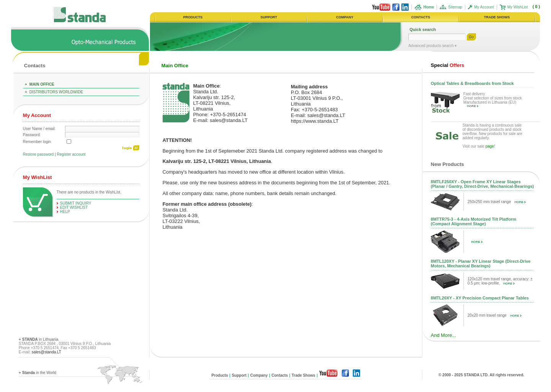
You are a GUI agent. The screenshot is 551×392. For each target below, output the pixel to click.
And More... (443, 335)
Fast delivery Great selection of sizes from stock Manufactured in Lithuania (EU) (493, 100)
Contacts (35, 66)
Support (239, 375)
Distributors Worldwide (56, 92)
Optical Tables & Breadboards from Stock (472, 83)
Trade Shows (303, 375)
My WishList (518, 7)
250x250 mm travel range (497, 202)
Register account (71, 154)
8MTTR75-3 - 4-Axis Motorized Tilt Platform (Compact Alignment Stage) (474, 221)
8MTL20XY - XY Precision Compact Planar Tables (480, 298)
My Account (484, 7)
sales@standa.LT (46, 352)
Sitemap (455, 7)
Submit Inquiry (76, 203)
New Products (447, 164)
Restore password (38, 154)
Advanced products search (431, 46)
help (65, 212)
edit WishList (74, 207)
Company (259, 375)
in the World (39, 373)
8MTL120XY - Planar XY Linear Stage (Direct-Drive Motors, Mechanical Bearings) (481, 264)
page (490, 146)
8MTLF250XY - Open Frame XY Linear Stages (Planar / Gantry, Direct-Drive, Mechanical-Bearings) (482, 184)
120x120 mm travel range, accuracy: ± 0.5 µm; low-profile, (500, 281)
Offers (447, 65)
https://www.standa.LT (315, 121)
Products (219, 375)
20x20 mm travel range (495, 315)
